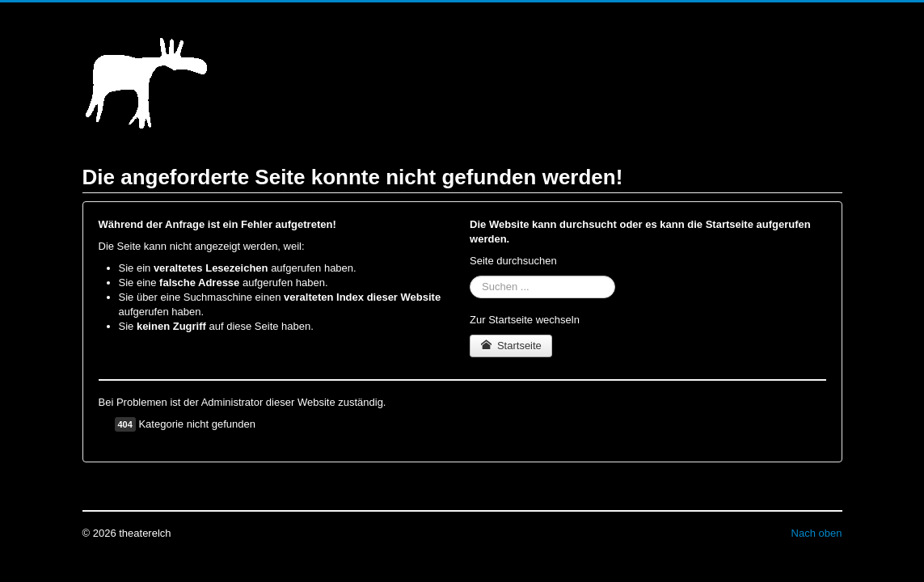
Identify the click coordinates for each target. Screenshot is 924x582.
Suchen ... (470, 276)
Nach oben (817, 533)
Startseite (511, 346)
